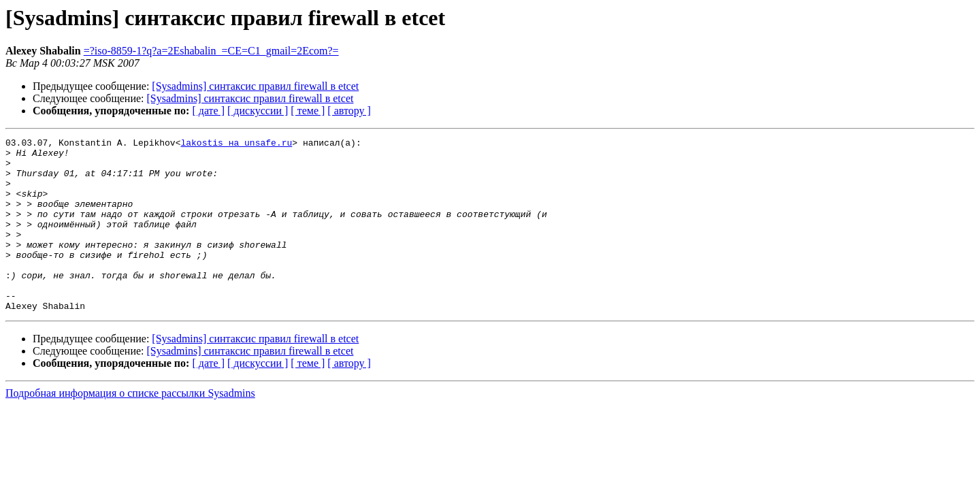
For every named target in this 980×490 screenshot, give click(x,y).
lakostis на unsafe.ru (236, 144)
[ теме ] (308, 111)
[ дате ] (208, 111)
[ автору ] (349, 111)
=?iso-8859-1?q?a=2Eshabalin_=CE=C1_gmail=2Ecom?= (211, 51)
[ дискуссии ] (258, 111)
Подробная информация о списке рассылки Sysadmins (130, 428)
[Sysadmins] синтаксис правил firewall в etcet (255, 86)
